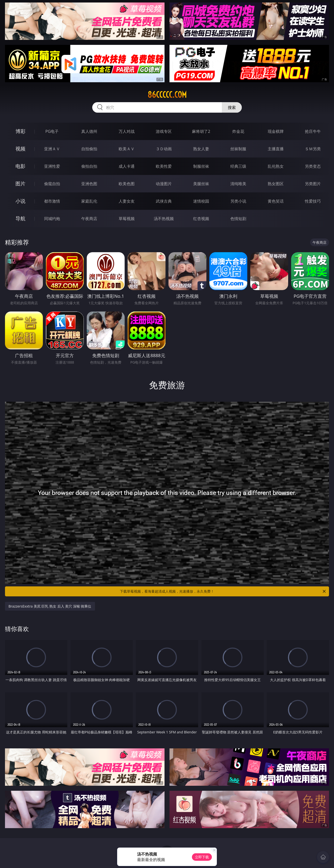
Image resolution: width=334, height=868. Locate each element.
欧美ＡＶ (127, 149)
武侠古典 (164, 201)
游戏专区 (164, 131)
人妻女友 (127, 201)
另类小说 (238, 201)
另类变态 (313, 166)
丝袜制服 (238, 149)
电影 (20, 166)
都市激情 (52, 201)
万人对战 (127, 131)
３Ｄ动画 (164, 149)
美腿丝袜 (201, 184)
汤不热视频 (164, 219)
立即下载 (202, 857)
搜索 (232, 107)
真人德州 (89, 131)
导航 (20, 218)
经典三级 (238, 166)
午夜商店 (89, 219)
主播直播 (276, 149)
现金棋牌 (276, 131)
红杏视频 (201, 219)
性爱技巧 (313, 201)
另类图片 (313, 184)
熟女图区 (276, 184)
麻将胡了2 (201, 131)
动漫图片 (164, 184)
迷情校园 (201, 201)
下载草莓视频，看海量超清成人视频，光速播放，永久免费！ (223, 591)
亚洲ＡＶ (52, 149)
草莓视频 (127, 219)
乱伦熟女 (276, 166)
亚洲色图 (89, 184)
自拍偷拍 (89, 149)
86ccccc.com (167, 95)
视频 (20, 149)
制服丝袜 (201, 166)
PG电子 (52, 131)
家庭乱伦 (89, 201)
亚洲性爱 (52, 166)
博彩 (20, 131)
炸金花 (238, 131)
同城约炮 (52, 219)
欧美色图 (127, 184)
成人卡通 (127, 166)
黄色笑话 (276, 201)
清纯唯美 (238, 184)
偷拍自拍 (89, 166)
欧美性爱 (164, 166)
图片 (20, 184)
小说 (20, 201)
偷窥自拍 (52, 184)
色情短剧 (238, 219)
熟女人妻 (201, 149)
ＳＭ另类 (313, 149)
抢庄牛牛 (313, 131)
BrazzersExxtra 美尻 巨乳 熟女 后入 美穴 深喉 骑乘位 (50, 606)
